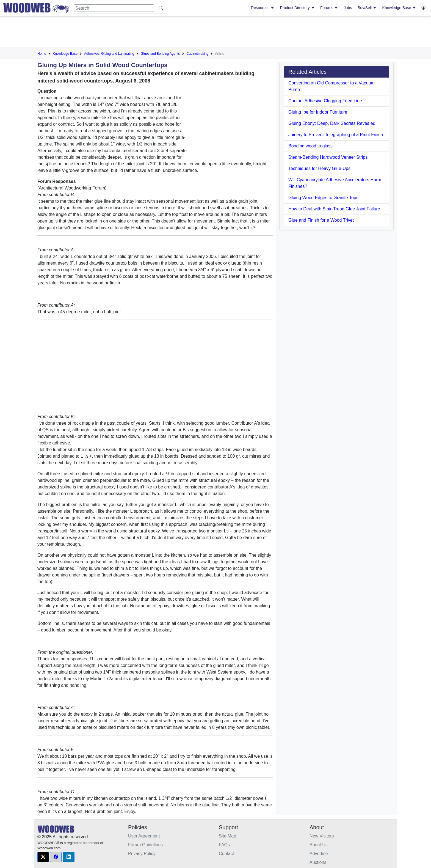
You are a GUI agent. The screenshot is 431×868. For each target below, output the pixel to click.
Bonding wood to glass (310, 146)
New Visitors (322, 836)
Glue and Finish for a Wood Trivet (321, 220)
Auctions (318, 862)
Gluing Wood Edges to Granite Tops (323, 198)
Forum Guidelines (145, 845)
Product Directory (297, 8)
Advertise (319, 854)
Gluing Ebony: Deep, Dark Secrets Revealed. (332, 123)
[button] (43, 857)
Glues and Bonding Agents (160, 54)
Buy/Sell (367, 8)
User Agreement (144, 836)
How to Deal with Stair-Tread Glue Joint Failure (334, 209)
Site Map (227, 836)
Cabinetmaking (197, 54)
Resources (263, 8)
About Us (319, 845)
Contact (226, 854)
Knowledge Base (399, 8)
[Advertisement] (215, 33)
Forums (329, 8)
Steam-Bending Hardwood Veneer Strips (328, 157)
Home (42, 54)
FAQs (224, 845)
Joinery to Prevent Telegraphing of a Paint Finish (336, 135)
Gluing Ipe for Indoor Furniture (318, 112)
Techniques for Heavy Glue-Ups (319, 168)
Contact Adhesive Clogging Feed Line (325, 101)
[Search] (114, 8)
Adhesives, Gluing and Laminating (109, 54)
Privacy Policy (142, 854)
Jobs (348, 8)
